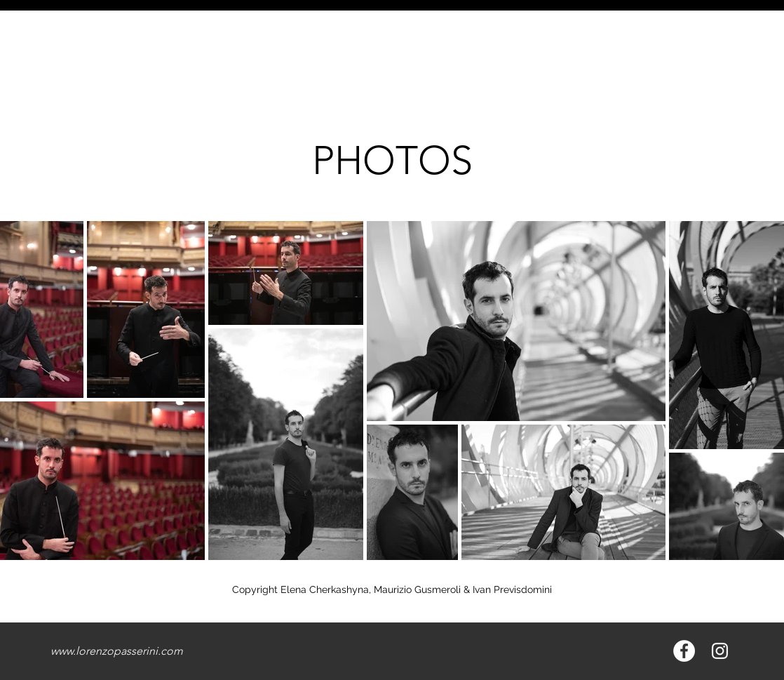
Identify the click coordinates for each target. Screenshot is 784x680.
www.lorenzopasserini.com (117, 651)
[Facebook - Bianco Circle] (684, 651)
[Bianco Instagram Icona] (720, 651)
